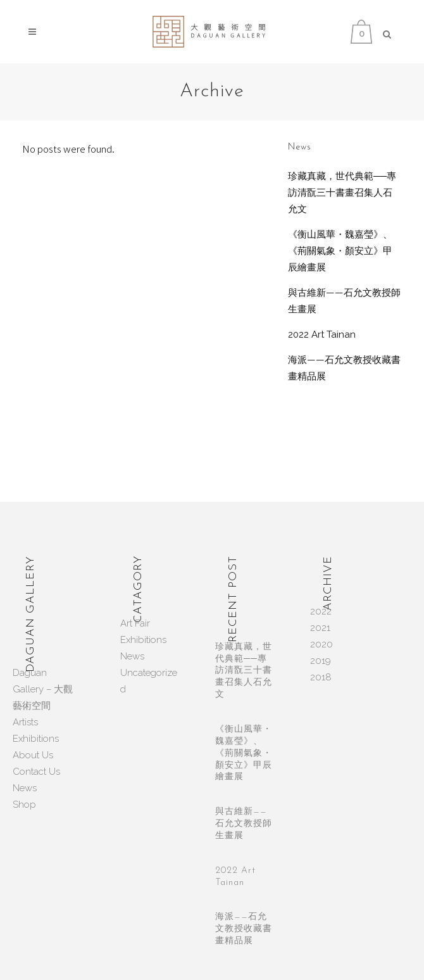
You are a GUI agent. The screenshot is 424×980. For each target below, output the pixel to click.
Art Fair (135, 623)
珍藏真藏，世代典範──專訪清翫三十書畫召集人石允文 (342, 193)
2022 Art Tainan (322, 334)
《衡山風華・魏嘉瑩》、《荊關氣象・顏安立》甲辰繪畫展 (340, 251)
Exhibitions (36, 739)
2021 (320, 628)
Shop (24, 805)
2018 (321, 677)
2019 (321, 661)
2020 (321, 644)
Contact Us (36, 772)
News (25, 788)
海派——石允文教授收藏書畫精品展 (244, 929)
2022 (321, 611)
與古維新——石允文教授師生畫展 (244, 824)
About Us (33, 755)
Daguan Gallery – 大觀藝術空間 (43, 689)
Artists (25, 722)
